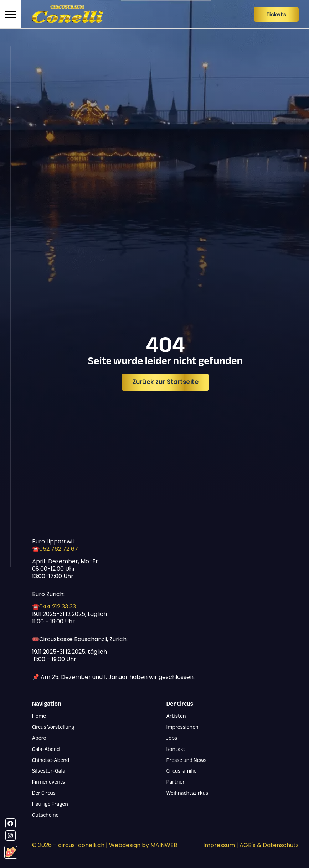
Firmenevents (48, 782)
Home (39, 716)
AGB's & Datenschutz (269, 845)
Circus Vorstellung (53, 727)
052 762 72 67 (59, 549)
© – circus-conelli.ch (68, 845)
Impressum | (221, 845)
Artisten (176, 716)
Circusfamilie (182, 771)
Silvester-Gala (49, 771)
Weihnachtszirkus (187, 793)
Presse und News (187, 760)
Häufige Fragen (50, 804)
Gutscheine (45, 815)
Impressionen (182, 727)
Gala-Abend (46, 749)
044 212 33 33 (58, 606)
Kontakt (176, 749)
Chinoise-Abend (51, 760)
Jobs (172, 738)
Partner (176, 782)
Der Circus (44, 793)
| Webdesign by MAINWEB (141, 845)
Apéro (39, 738)
